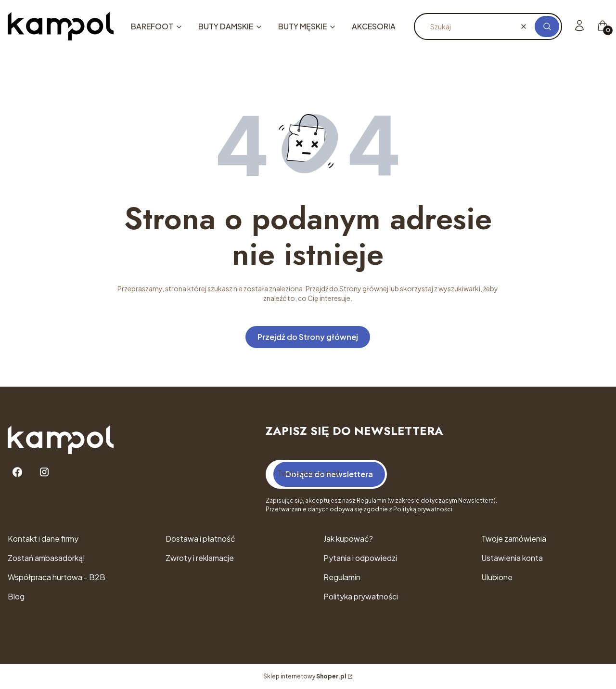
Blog (16, 596)
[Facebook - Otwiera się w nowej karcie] (17, 472)
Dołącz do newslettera (329, 474)
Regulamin (342, 577)
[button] (547, 26)
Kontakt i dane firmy (43, 539)
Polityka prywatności (361, 596)
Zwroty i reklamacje (200, 558)
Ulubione (497, 577)
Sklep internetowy (305, 676)
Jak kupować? (348, 539)
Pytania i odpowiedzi (360, 558)
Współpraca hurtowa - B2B (57, 577)
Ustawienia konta (512, 558)
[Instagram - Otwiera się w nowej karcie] (44, 472)
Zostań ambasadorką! (46, 558)
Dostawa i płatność (200, 539)
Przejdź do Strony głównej (308, 337)
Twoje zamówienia (514, 539)
